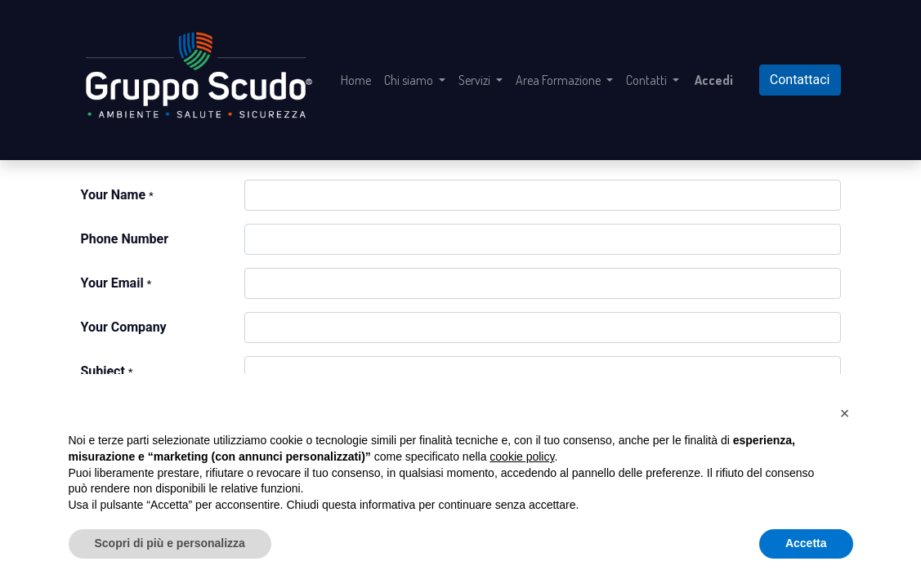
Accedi (714, 80)
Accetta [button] (806, 543)
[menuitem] (356, 80)
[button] (845, 413)
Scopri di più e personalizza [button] (170, 543)
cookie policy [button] (522, 457)
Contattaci (800, 80)
